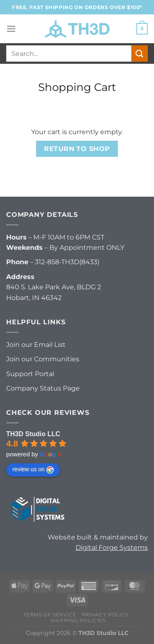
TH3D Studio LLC (33, 434)
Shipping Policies (78, 620)
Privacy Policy (105, 615)
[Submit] (140, 53)
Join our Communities (43, 359)
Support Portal (30, 374)
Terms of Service (50, 615)
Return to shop (77, 149)
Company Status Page (43, 388)
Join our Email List (36, 345)
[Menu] (11, 29)
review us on (33, 470)
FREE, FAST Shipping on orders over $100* (77, 7)
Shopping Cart (77, 87)
